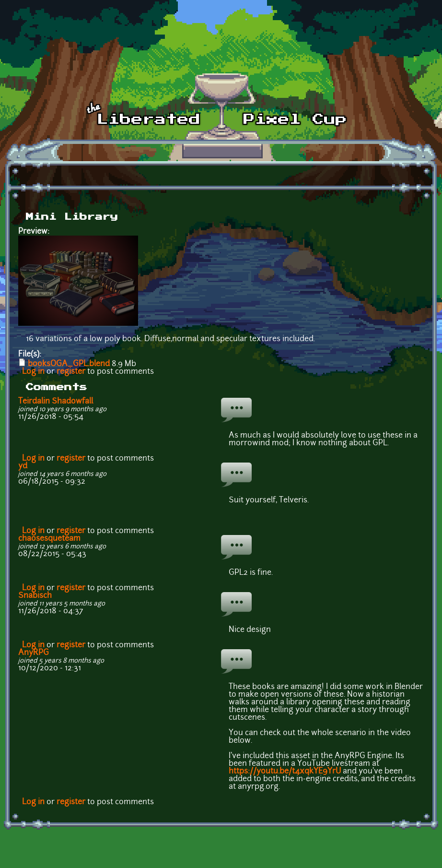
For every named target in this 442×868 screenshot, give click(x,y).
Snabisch (35, 596)
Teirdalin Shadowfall (56, 402)
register (71, 372)
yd (23, 466)
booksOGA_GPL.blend (69, 364)
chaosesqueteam (49, 539)
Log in (33, 372)
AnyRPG (34, 653)
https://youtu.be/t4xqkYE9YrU (285, 772)
